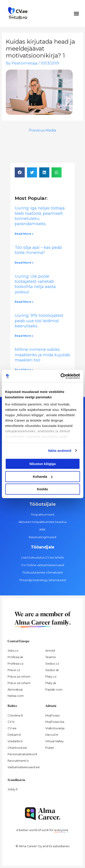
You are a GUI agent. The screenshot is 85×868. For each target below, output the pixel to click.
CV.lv (11, 722)
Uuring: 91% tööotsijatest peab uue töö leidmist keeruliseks (39, 321)
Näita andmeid (60, 451)
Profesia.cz (16, 663)
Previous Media (42, 130)
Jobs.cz (13, 650)
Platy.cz (51, 676)
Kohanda (43, 477)
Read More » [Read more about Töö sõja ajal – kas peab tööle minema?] (24, 263)
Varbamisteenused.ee (24, 767)
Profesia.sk (15, 657)
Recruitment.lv (18, 761)
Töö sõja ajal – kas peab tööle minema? (38, 250)
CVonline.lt (15, 715)
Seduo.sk (52, 670)
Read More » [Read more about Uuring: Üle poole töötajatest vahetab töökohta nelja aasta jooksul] (24, 302)
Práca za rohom (19, 676)
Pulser (50, 748)
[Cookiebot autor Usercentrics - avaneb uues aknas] (61, 376)
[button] (77, 13)
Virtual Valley (54, 741)
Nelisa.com (16, 696)
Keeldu (42, 489)
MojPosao (53, 715)
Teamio (51, 657)
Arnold (50, 650)
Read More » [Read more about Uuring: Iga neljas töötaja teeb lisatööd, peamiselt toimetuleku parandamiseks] (24, 234)
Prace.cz (14, 670)
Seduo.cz (52, 663)
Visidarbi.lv (15, 741)
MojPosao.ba (55, 722)
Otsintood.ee (17, 748)
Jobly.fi (13, 789)
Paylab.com (54, 689)
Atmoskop (15, 689)
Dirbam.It (14, 735)
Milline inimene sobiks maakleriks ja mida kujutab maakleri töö (42, 355)
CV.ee (12, 728)
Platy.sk (51, 683)
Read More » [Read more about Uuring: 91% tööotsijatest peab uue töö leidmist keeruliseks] (24, 336)
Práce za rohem (19, 683)
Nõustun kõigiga (43, 464)
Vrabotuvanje (55, 728)
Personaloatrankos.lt (22, 754)
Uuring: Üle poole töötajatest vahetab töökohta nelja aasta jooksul (35, 284)
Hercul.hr (52, 735)
